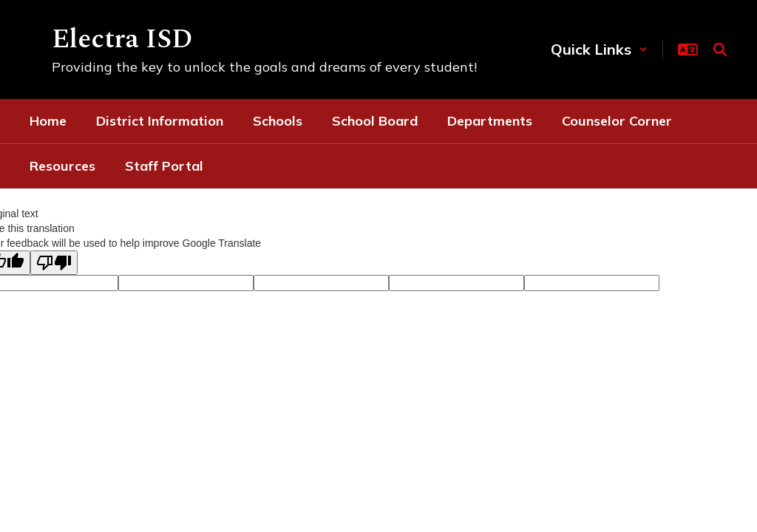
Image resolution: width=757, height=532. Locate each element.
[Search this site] (720, 50)
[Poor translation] (54, 263)
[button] (599, 49)
